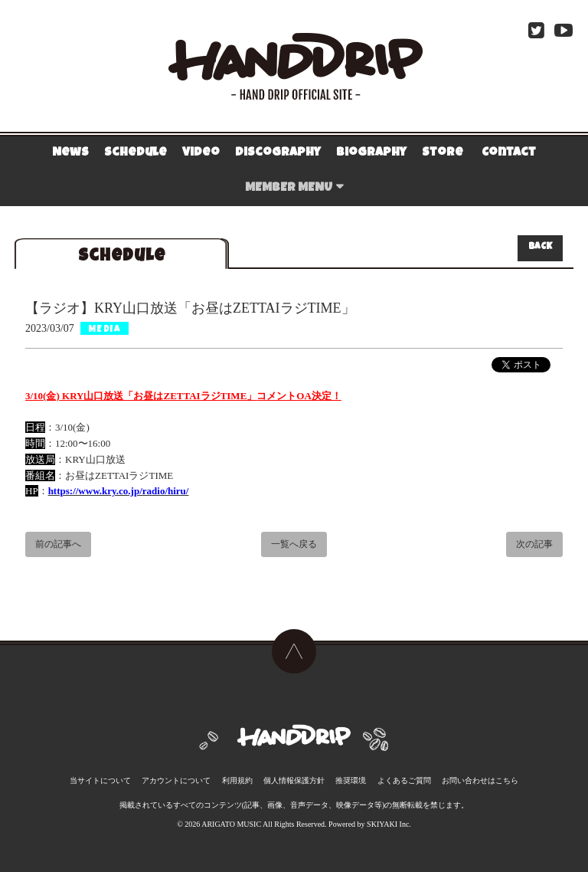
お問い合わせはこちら (478, 774)
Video (201, 153)
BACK (540, 248)
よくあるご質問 (403, 774)
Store (443, 153)
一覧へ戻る (294, 546)
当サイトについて (103, 774)
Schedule (136, 153)
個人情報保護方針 (294, 774)
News (70, 153)
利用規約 (238, 774)
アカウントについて (178, 774)
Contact (509, 153)
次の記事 (534, 546)
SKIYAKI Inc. (389, 818)
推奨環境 (350, 774)
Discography (278, 153)
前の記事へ (58, 546)
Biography (371, 153)
